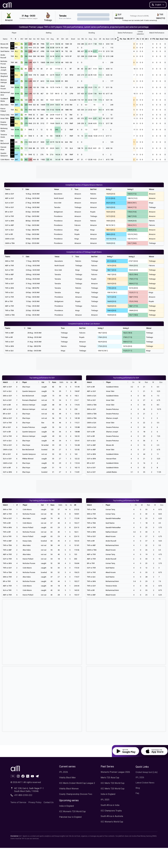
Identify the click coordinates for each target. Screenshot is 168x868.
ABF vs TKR (9, 266)
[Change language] (158, 5)
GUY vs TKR (9, 216)
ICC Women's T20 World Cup (73, 811)
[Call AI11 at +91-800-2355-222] (32, 795)
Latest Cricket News (145, 783)
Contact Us (49, 802)
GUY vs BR (9, 234)
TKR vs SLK (9, 292)
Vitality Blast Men (67, 778)
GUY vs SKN (10, 221)
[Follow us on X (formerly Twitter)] (28, 776)
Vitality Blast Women (69, 789)
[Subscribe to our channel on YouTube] (32, 776)
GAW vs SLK (10, 239)
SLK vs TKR (9, 270)
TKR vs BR (9, 279)
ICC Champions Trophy (111, 811)
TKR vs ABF (9, 274)
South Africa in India (110, 805)
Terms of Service (18, 802)
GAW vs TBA (10, 243)
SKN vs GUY (10, 194)
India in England (67, 806)
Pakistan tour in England (70, 817)
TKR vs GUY (9, 207)
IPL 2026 (64, 772)
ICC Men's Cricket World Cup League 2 (77, 783)
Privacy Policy (35, 802)
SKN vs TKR (9, 261)
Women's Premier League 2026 (115, 772)
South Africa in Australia (112, 816)
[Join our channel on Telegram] (37, 776)
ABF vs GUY (10, 198)
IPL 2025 (105, 800)
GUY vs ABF (10, 225)
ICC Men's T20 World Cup (113, 783)
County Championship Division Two (76, 794)
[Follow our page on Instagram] (18, 776)
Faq (137, 793)
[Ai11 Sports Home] (32, 768)
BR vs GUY (9, 212)
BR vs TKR (9, 301)
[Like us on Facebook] (23, 776)
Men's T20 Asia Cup (110, 778)
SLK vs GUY (9, 203)
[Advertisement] (84, 172)
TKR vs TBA (9, 310)
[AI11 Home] (7, 5)
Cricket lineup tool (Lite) (147, 772)
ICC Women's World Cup (112, 822)
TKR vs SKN (9, 288)
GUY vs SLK (9, 230)
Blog (138, 788)
